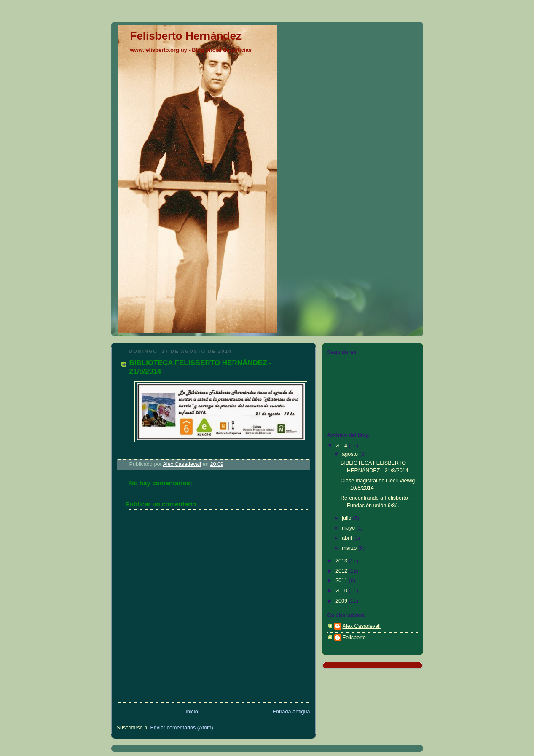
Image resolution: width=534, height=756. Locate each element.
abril (348, 538)
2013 (342, 561)
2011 (342, 581)
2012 (342, 571)
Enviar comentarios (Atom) (181, 728)
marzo (350, 548)
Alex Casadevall (362, 626)
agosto (350, 454)
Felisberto (354, 638)
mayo (349, 528)
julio (347, 518)
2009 (342, 601)
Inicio (192, 712)
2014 (342, 446)
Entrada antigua (291, 712)
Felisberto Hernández (186, 36)
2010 (342, 591)
